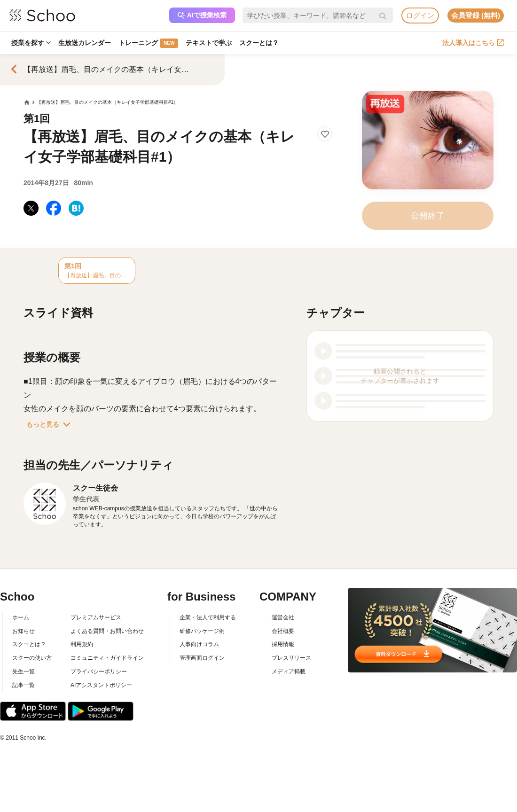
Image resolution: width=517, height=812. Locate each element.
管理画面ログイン (202, 658)
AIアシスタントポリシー (101, 685)
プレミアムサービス (96, 617)
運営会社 (283, 617)
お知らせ (23, 631)
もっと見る (50, 424)
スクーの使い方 (32, 658)
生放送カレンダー (85, 43)
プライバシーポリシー (99, 671)
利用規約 (82, 644)
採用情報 (283, 644)
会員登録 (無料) (476, 15)
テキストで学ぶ (209, 43)
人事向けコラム (199, 644)
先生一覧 (23, 671)
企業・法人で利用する (208, 617)
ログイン (420, 15)
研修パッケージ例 (202, 631)
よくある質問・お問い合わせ (107, 631)
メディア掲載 (289, 671)
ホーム (21, 617)
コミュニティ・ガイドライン (107, 658)
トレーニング (148, 43)
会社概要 (283, 631)
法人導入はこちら (473, 43)
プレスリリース (291, 658)
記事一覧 (23, 685)
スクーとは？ (259, 43)
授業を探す (31, 43)
